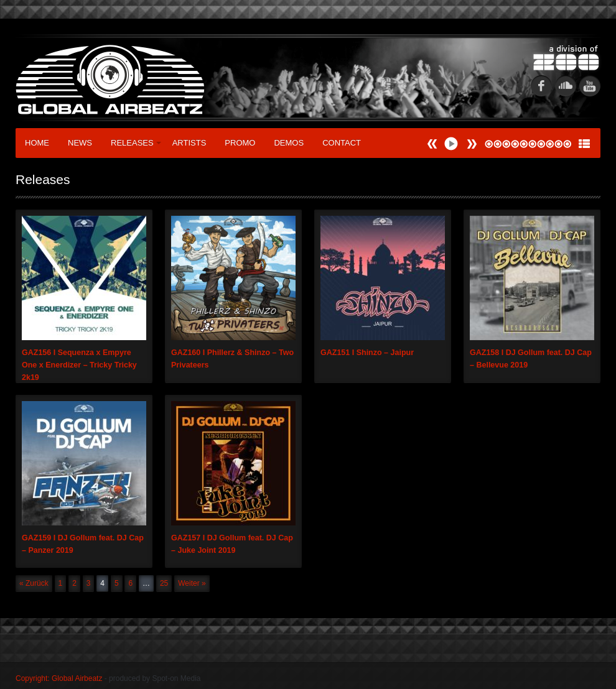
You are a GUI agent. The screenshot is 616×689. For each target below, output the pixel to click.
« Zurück (34, 583)
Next (432, 144)
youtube (590, 86)
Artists (189, 143)
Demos (289, 143)
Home (37, 143)
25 (164, 583)
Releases (136, 143)
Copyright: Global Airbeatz (59, 678)
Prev (472, 144)
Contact (342, 143)
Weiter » (192, 583)
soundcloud (566, 86)
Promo (240, 143)
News (80, 143)
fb (541, 86)
